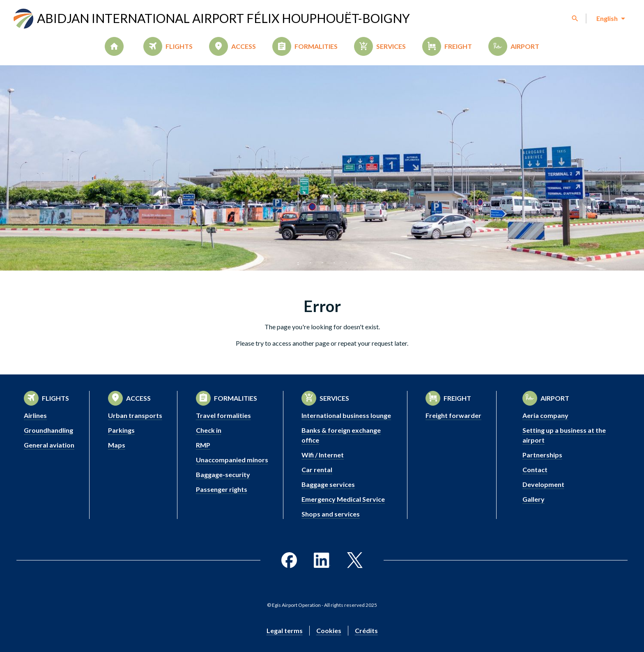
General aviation (49, 445)
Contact (535, 469)
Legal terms (285, 630)
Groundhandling (48, 430)
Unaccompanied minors (232, 460)
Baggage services (328, 484)
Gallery (534, 499)
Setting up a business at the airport (564, 435)
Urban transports (135, 415)
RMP (203, 445)
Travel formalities (223, 415)
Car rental (317, 469)
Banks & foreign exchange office (341, 435)
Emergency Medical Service (343, 499)
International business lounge (346, 415)
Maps (117, 445)
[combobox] (610, 18)
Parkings (121, 430)
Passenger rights (222, 489)
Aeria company (545, 415)
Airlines (35, 415)
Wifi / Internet (323, 455)
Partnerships (542, 455)
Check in (209, 430)
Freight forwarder (453, 415)
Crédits (366, 630)
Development (543, 484)
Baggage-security (223, 474)
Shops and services (331, 514)
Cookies (329, 630)
